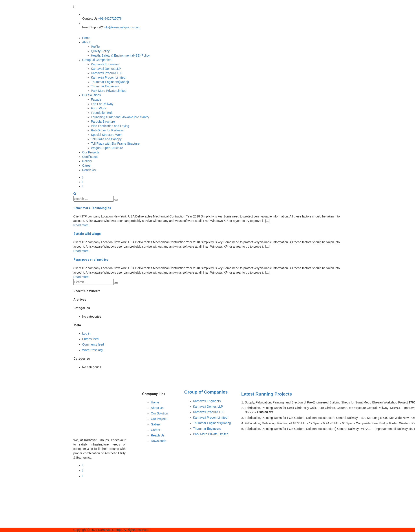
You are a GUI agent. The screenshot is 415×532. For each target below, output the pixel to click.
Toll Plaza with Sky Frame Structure (115, 144)
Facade (96, 99)
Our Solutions (92, 95)
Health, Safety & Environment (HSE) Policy (120, 55)
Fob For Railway (102, 104)
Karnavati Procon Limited (108, 77)
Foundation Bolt (102, 113)
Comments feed (93, 344)
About (86, 42)
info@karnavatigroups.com (122, 27)
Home (86, 38)
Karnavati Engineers (105, 64)
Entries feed (90, 339)
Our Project (159, 419)
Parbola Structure (103, 121)
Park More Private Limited (109, 91)
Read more (81, 225)
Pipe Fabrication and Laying (110, 126)
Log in (86, 333)
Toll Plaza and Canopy (106, 139)
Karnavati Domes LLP (106, 69)
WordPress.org (92, 350)
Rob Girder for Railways (107, 130)
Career (87, 166)
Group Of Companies (97, 60)
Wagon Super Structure (107, 148)
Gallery (87, 161)
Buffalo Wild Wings (87, 234)
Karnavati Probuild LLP (107, 73)
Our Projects (91, 152)
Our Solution (159, 413)
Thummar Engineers (105, 86)
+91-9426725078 (110, 18)
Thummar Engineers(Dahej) (110, 82)
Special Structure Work (107, 135)
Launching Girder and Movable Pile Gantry (120, 117)
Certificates (90, 157)
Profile (95, 47)
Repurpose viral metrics (91, 260)
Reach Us (89, 170)
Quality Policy (100, 51)
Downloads (158, 441)
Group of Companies (206, 392)
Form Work (99, 108)
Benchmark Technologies (92, 208)
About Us (157, 408)
